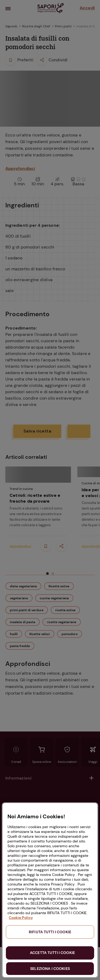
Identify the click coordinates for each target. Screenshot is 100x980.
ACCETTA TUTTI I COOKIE (52, 953)
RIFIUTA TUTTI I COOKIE (50, 932)
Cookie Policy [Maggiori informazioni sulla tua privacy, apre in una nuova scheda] (21, 918)
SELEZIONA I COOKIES (50, 969)
